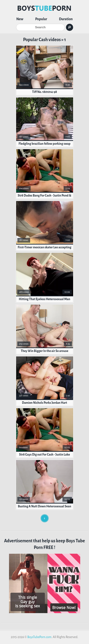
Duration (66, 19)
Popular (41, 19)
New (20, 19)
